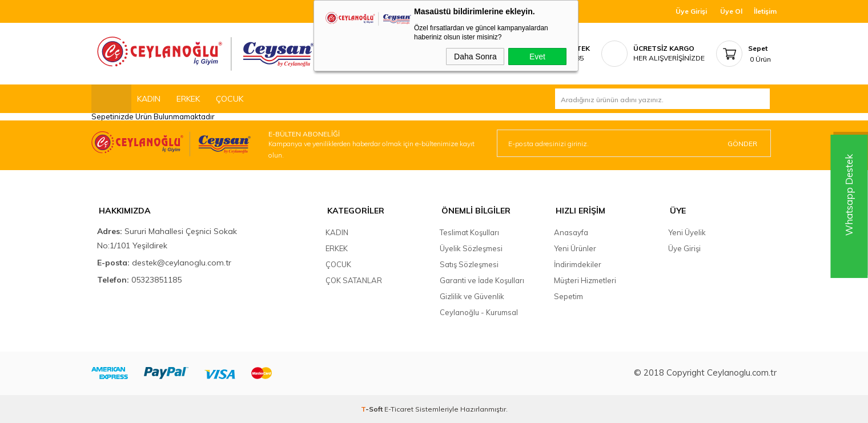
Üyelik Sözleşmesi (471, 248)
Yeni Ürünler (575, 248)
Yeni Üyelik (687, 232)
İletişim (765, 11)
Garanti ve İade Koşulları (482, 280)
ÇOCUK (230, 99)
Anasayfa (571, 232)
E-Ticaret (399, 408)
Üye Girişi (691, 11)
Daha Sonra (475, 57)
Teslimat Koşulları (469, 232)
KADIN (149, 99)
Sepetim (568, 296)
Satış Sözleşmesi (469, 264)
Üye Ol (731, 11)
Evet (537, 57)
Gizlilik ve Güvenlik (472, 296)
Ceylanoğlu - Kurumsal (479, 312)
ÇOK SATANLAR (354, 280)
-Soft (373, 408)
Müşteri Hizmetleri (585, 280)
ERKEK (188, 99)
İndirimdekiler (578, 264)
